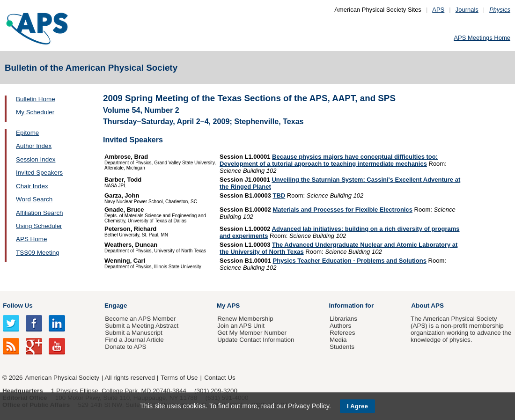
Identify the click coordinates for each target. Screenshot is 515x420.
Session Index (36, 159)
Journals (467, 10)
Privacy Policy (309, 406)
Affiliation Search (40, 213)
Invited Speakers (39, 173)
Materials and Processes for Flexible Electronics (343, 210)
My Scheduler (35, 112)
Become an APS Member (140, 319)
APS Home (31, 239)
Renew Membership (245, 319)
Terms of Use (179, 378)
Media (338, 340)
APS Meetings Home (482, 38)
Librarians (343, 319)
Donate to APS (125, 347)
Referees (342, 333)
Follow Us (18, 306)
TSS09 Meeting (38, 253)
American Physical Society (62, 378)
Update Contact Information (256, 340)
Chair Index (32, 186)
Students (342, 347)
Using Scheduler (39, 226)
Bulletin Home (36, 99)
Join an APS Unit (241, 326)
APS (438, 10)
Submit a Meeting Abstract (142, 326)
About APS (427, 306)
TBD (279, 195)
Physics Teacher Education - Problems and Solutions (350, 261)
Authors (340, 326)
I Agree (357, 406)
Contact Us (220, 378)
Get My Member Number (252, 333)
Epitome (27, 133)
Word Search (34, 199)
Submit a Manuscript (133, 333)
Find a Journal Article (134, 340)
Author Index (34, 146)
